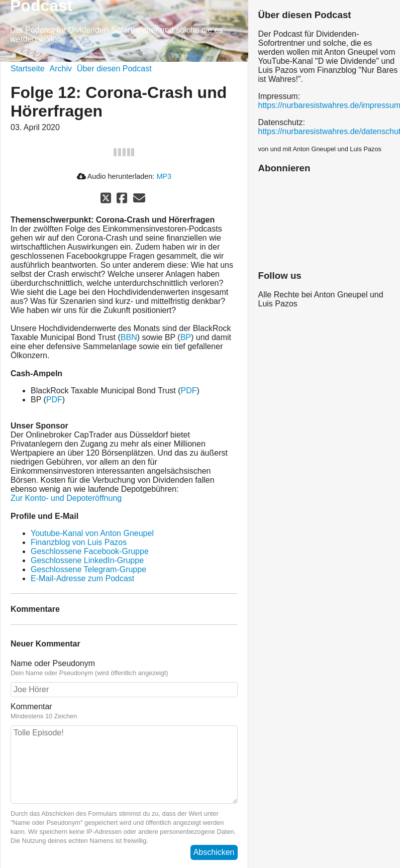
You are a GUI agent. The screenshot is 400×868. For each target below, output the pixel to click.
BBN (129, 337)
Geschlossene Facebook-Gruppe (90, 551)
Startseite (28, 69)
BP (186, 337)
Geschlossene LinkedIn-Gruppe (87, 560)
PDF (189, 391)
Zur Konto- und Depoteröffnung (66, 498)
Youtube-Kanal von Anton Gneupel (92, 533)
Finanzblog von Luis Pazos (79, 542)
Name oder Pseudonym (124, 668)
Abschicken (214, 852)
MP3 (164, 176)
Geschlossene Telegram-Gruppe (88, 569)
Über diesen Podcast (114, 69)
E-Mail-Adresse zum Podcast (82, 578)
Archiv (61, 69)
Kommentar (124, 711)
